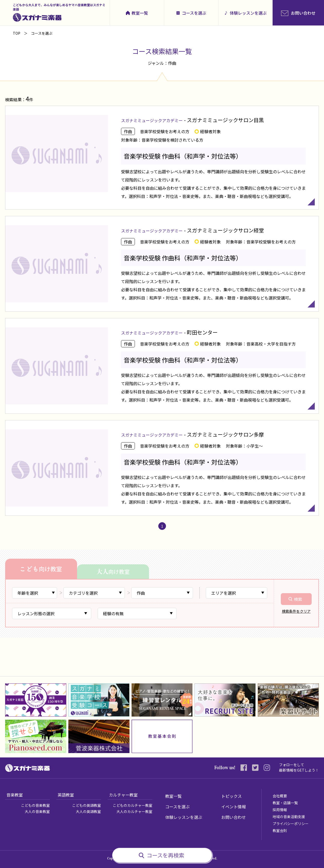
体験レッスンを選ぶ (248, 13)
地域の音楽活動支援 (289, 817)
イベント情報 (234, 807)
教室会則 (280, 830)
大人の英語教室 (88, 811)
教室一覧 (140, 13)
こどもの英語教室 (87, 805)
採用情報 (280, 810)
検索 (298, 599)
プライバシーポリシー (291, 824)
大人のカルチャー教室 (134, 811)
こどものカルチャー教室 (133, 805)
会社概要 (280, 796)
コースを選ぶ (194, 13)
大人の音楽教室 (37, 811)
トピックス (232, 796)
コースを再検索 (165, 855)
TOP (17, 33)
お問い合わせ (234, 817)
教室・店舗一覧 (285, 803)
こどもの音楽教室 (35, 805)
